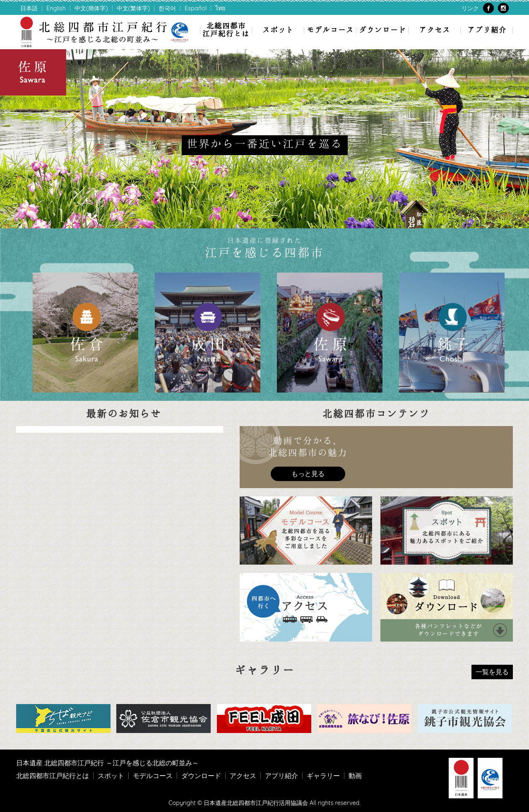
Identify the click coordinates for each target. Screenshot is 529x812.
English (56, 8)
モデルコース (330, 30)
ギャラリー (323, 776)
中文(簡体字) (91, 8)
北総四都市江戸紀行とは (226, 29)
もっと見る (308, 474)
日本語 (29, 8)
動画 (355, 776)
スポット (278, 30)
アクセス (435, 30)
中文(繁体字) (133, 8)
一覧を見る (492, 672)
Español (196, 8)
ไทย (220, 8)
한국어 (167, 8)
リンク (470, 8)
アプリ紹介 (487, 30)
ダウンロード (382, 30)
